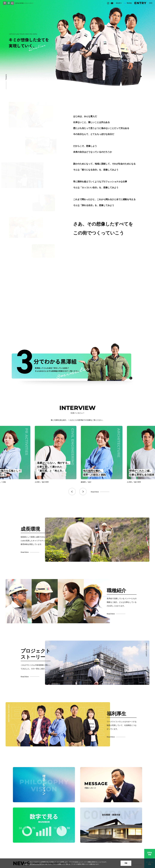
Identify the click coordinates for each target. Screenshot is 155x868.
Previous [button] (72, 492)
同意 (126, 863)
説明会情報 (150, 854)
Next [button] (83, 492)
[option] (31, 455)
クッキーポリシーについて (35, 864)
